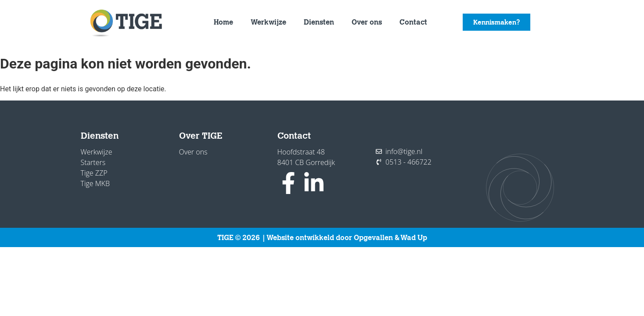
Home (223, 22)
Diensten (319, 22)
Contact (413, 22)
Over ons (367, 22)
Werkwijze (268, 22)
